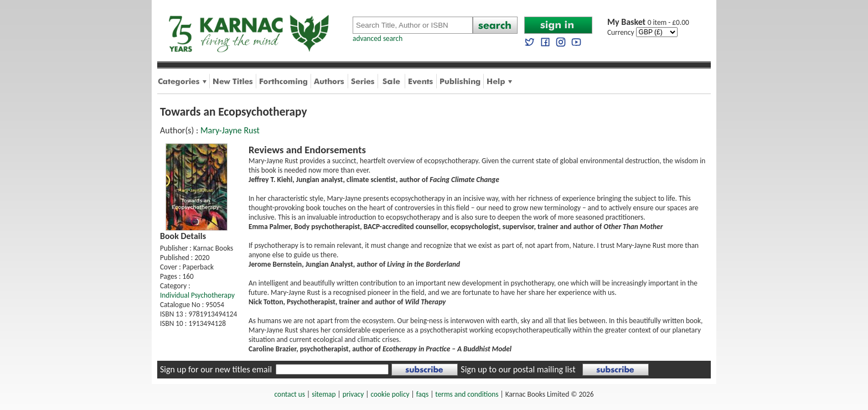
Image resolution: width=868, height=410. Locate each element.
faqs (422, 394)
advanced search (378, 38)
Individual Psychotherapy (197, 295)
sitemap (324, 394)
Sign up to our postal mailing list (518, 369)
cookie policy (390, 394)
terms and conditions (467, 394)
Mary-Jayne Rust (230, 130)
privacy (353, 394)
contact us (290, 394)
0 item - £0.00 (648, 22)
